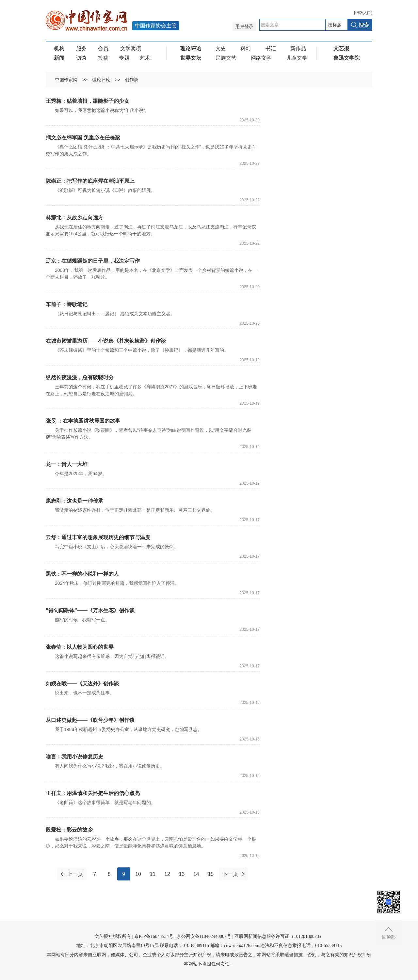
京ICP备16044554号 (154, 936)
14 (196, 874)
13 (182, 874)
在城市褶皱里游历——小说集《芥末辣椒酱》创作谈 (106, 341)
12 (167, 874)
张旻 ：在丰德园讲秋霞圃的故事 (83, 421)
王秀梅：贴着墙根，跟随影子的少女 (88, 101)
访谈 (81, 58)
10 (138, 874)
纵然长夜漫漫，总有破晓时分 (80, 377)
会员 (103, 48)
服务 (81, 48)
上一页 (75, 874)
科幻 (246, 48)
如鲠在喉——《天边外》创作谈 (82, 684)
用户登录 (244, 27)
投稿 (103, 58)
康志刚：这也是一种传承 (74, 501)
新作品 (298, 48)
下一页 (230, 874)
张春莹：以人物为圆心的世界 (80, 647)
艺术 (145, 58)
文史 (221, 48)
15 (211, 874)
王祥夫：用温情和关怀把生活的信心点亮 (93, 793)
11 (153, 874)
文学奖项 (131, 48)
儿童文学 (297, 58)
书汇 (271, 48)
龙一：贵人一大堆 (67, 464)
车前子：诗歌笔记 (67, 304)
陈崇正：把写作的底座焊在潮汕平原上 (90, 181)
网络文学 (261, 58)
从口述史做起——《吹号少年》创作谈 (90, 720)
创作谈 (132, 80)
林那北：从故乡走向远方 (74, 218)
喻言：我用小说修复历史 (74, 757)
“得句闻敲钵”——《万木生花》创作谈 (90, 610)
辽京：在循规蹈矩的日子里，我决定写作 (93, 261)
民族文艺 (226, 58)
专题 (124, 58)
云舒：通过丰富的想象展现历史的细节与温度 (98, 537)
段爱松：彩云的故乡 (69, 830)
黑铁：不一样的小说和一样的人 (82, 574)
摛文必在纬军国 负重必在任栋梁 (83, 138)
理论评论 (101, 80)
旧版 (363, 13)
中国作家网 (66, 80)
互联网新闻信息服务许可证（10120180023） (279, 936)
